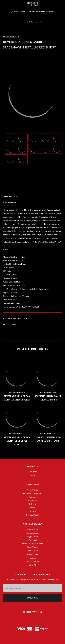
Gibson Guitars (33, 561)
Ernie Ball (33, 540)
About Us (32, 472)
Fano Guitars (32, 551)
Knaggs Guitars (32, 537)
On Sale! (32, 511)
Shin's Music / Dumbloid (32, 544)
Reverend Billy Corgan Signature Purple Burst (17, 441)
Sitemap (33, 475)
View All (33, 565)
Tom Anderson (33, 533)
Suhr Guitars (33, 529)
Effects (32, 504)
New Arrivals (33, 490)
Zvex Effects (32, 547)
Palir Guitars (33, 554)
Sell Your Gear (32, 515)
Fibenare (32, 558)
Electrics (32, 497)
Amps (32, 508)
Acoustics (33, 500)
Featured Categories (32, 493)
